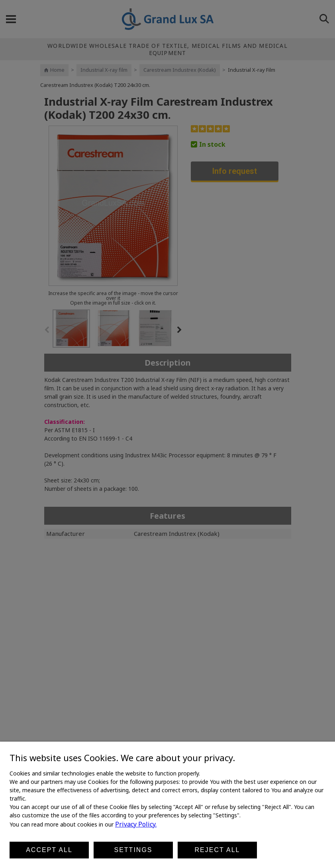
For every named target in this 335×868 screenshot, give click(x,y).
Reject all (217, 850)
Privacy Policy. (136, 824)
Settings (133, 850)
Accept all (49, 850)
